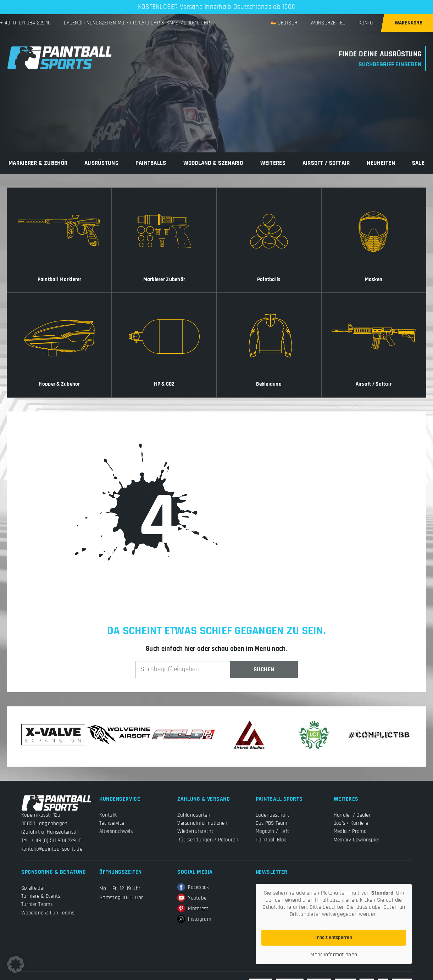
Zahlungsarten (194, 815)
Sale (418, 163)
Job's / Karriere (351, 823)
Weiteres (273, 163)
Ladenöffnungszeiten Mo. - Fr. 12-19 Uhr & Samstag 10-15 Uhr (137, 23)
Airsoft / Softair (326, 163)
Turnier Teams (37, 904)
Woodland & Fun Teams (48, 913)
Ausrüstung (101, 163)
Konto (366, 23)
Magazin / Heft (273, 831)
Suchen (264, 670)
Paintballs (151, 163)
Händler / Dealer (352, 815)
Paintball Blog (271, 840)
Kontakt (108, 815)
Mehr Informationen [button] (334, 955)
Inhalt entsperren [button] (334, 937)
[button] (16, 964)
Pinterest (193, 909)
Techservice (112, 823)
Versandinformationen (202, 823)
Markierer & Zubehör (38, 163)
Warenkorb (409, 23)
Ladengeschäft (272, 815)
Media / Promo (350, 831)
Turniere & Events (41, 896)
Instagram (194, 919)
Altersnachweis (116, 831)
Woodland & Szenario (213, 163)
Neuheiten (381, 163)
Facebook (193, 887)
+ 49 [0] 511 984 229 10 (25, 23)
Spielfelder (33, 888)
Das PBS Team (272, 823)
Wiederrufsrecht (195, 831)
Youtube (192, 898)
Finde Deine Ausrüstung (380, 54)
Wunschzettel (328, 23)
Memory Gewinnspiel (356, 840)
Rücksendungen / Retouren (208, 840)
